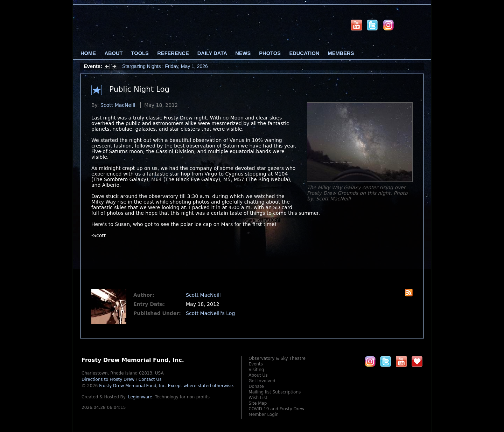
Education (304, 53)
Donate (256, 386)
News (243, 53)
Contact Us (150, 379)
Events (256, 364)
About (113, 53)
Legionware (140, 397)
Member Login (264, 414)
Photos (270, 53)
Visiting (256, 370)
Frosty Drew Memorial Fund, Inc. (166, 386)
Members (341, 53)
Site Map (258, 403)
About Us (258, 375)
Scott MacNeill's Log (210, 313)
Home (88, 53)
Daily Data (212, 53)
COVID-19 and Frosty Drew (276, 409)
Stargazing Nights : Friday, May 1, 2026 (165, 66)
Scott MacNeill (118, 105)
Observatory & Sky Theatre (277, 358)
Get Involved (262, 381)
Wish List (258, 398)
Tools (140, 53)
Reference (173, 53)
